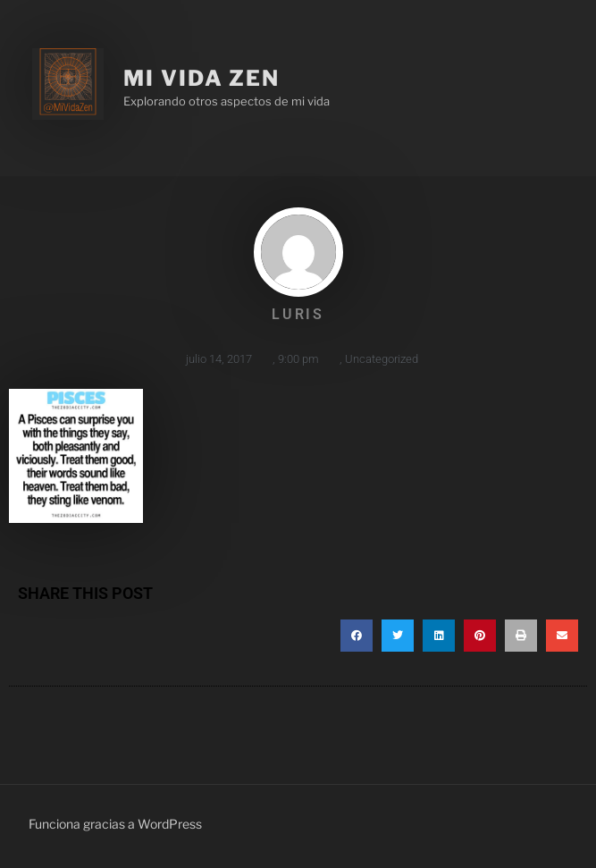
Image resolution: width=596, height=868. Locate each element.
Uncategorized (382, 359)
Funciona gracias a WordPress (115, 824)
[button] (357, 636)
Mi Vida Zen (201, 78)
